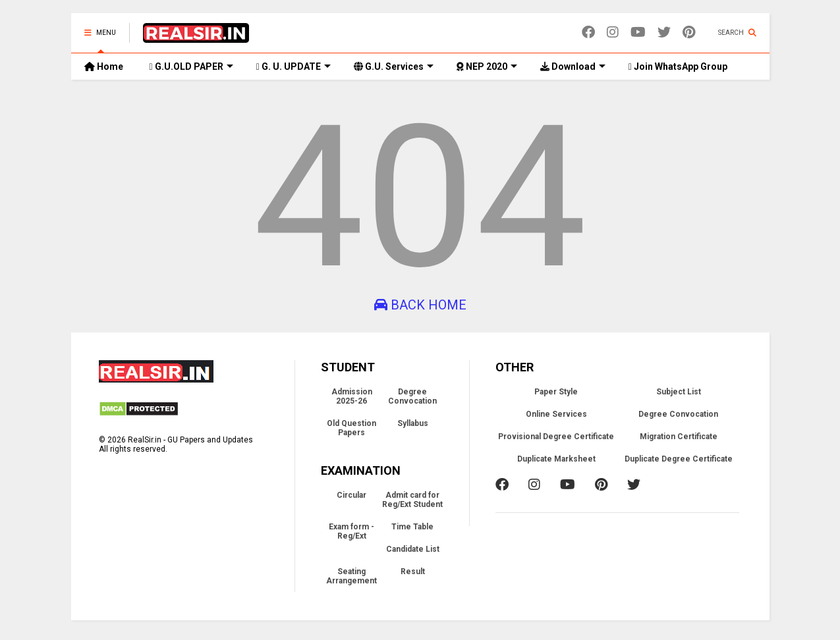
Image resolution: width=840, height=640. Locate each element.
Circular (351, 495)
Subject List (679, 392)
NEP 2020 (487, 67)
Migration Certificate (679, 437)
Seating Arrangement (351, 576)
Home (104, 67)
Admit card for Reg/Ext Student (412, 500)
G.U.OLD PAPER (191, 67)
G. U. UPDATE (294, 67)
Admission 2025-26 (352, 396)
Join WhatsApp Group (678, 67)
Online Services (556, 414)
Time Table (412, 527)
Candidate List (413, 549)
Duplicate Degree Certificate (679, 459)
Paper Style (556, 392)
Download (573, 67)
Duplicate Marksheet (556, 459)
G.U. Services (394, 67)
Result (413, 572)
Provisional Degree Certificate (556, 437)
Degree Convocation (412, 396)
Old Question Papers (351, 428)
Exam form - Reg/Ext (351, 531)
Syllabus (413, 423)
